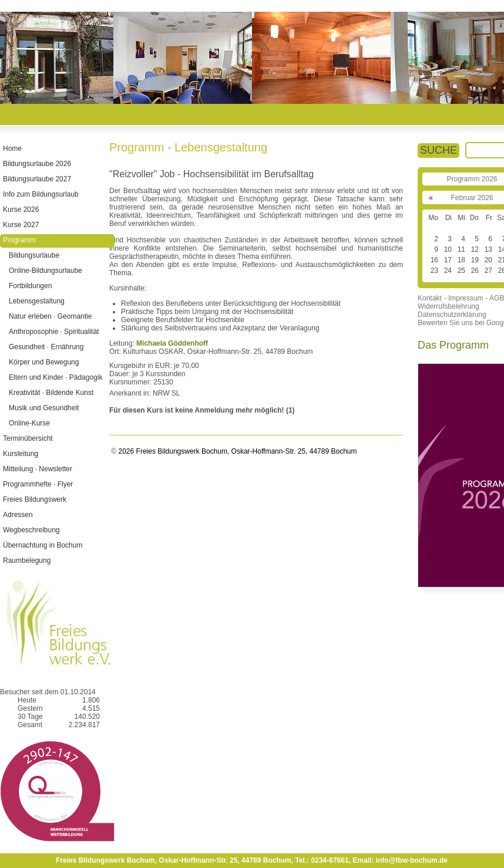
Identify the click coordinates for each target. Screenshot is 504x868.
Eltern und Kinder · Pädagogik (56, 377)
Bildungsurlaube (34, 255)
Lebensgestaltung (37, 301)
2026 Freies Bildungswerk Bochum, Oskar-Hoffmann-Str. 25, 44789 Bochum (236, 451)
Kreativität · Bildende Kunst (51, 393)
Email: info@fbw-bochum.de (400, 860)
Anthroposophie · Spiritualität (54, 332)
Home (12, 148)
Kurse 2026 (21, 210)
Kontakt (430, 298)
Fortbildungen (30, 286)
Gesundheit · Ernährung (46, 347)
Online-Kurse (29, 423)
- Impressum (464, 298)
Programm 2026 (472, 179)
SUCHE (439, 150)
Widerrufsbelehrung (448, 306)
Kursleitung (21, 454)
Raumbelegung (27, 560)
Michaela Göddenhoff (172, 343)
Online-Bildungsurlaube (46, 271)
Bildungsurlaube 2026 (37, 164)
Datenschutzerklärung (452, 315)
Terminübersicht (28, 438)
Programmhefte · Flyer (38, 484)
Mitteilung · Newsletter (38, 469)
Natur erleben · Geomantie (50, 316)
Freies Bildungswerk (35, 499)
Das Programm (453, 345)
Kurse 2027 (21, 225)
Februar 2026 (472, 198)
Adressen (18, 515)
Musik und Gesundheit (44, 408)
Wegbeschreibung (31, 530)
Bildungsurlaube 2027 (37, 179)
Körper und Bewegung (44, 362)
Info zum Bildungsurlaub (41, 194)
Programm (19, 240)
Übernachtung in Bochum (43, 545)
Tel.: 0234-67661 (322, 860)
